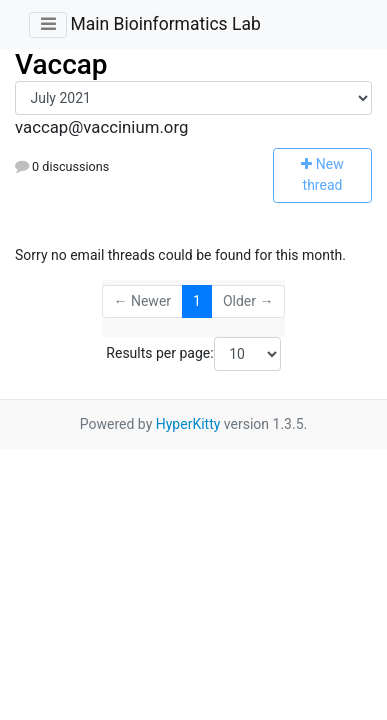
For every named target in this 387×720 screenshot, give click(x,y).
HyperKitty (188, 424)
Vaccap (61, 64)
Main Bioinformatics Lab (165, 24)
